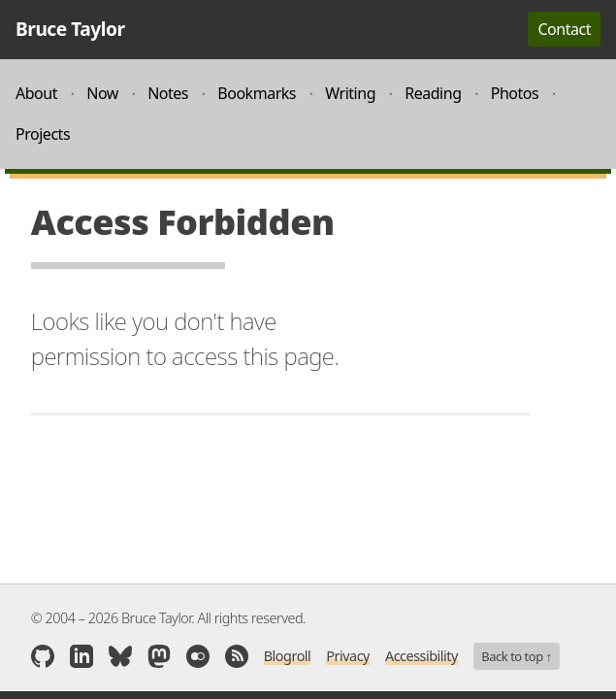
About (36, 93)
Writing (350, 93)
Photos (515, 93)
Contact (564, 29)
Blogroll (288, 656)
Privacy (348, 656)
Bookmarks (257, 93)
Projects (43, 134)
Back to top (516, 656)
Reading (433, 93)
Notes (168, 93)
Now (102, 93)
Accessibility (421, 656)
